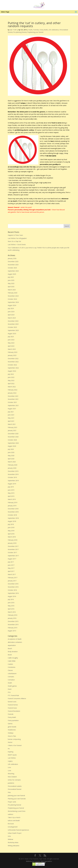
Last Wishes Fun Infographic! (17, 238)
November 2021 (13, 399)
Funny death (44, 30)
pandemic (11, 783)
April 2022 (11, 384)
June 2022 (11, 377)
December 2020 (13, 434)
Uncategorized (13, 827)
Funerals (36, 30)
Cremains (11, 677)
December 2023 (13, 321)
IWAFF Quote (12, 755)
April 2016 (11, 609)
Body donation (13, 652)
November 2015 (13, 625)
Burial (10, 655)
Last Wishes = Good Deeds (17, 245)
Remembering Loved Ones (17, 811)
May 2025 (11, 283)
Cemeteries (12, 667)
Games (10, 724)
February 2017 (13, 578)
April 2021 (11, 421)
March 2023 (12, 349)
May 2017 (11, 568)
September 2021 (13, 405)
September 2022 (13, 368)
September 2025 (13, 271)
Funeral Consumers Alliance (17, 698)
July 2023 (11, 337)
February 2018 (13, 540)
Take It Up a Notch (14, 817)
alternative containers (15, 642)
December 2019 (13, 471)
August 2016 (12, 596)
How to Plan (12, 736)
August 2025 (12, 274)
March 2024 (12, 318)
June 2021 (11, 415)
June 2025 (11, 280)
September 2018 (13, 518)
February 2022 (13, 390)
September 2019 (13, 481)
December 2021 (13, 396)
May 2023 (11, 343)
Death (30, 30)
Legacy (10, 761)
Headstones (12, 730)
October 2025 (12, 268)
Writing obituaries (14, 846)
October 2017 (12, 552)
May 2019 (11, 493)
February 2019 (13, 502)
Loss (9, 767)
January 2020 (12, 468)
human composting (14, 739)
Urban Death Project (15, 833)
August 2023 (12, 334)
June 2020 (11, 452)
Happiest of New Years (15, 235)
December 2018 (13, 509)
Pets (9, 792)
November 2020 (13, 437)
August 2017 (12, 559)
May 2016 (11, 606)
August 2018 (12, 521)
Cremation (11, 680)
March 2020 (12, 462)
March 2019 (12, 499)
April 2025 (11, 287)
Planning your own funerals (17, 799)
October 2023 (12, 327)
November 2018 (13, 512)
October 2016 (12, 590)
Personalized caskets (15, 786)
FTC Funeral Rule (13, 695)
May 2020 (11, 456)
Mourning (11, 774)
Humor (10, 742)
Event (10, 689)
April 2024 (11, 315)
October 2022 (12, 365)
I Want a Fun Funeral (15, 745)
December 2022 (13, 359)
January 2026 (12, 258)
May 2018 (11, 531)
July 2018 (11, 524)
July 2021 (11, 412)
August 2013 (12, 631)
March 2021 (12, 424)
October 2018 (12, 515)
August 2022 (12, 371)
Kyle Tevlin (13, 30)
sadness (11, 814)
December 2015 (13, 621)
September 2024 (13, 302)
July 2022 (11, 374)
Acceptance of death (15, 639)
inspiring (11, 752)
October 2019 (12, 477)
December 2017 (13, 546)
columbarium (12, 673)
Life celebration (54, 30)
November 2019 (13, 474)
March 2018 (12, 537)
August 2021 (12, 409)
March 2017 (12, 574)
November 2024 (13, 296)
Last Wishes (12, 758)
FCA (9, 692)
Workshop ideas (13, 842)
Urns (9, 836)
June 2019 (11, 490)
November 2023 (13, 324)
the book (11, 824)
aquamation (12, 645)
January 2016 (12, 618)
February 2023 (13, 352)
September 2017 (13, 556)
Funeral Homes (13, 705)
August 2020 (12, 446)
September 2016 (13, 593)
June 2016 (11, 603)
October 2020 (12, 440)
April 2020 (11, 459)
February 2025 (13, 293)
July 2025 (11, 277)
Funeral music (12, 708)
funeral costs (12, 702)
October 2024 (12, 299)
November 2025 (13, 265)
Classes (10, 670)
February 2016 (13, 615)
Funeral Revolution (14, 711)
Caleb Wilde (12, 661)
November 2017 (13, 549)
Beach (10, 648)
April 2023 (11, 346)
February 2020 (13, 465)
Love (9, 771)
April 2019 (11, 496)
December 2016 (13, 584)
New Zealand (12, 777)
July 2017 (11, 562)
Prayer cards (12, 802)
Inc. (9, 749)
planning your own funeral (16, 796)
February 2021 (13, 427)
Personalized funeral (15, 789)
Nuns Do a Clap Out (14, 241)
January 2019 (12, 506)
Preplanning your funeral (35, 32)
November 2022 (13, 362)
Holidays (11, 733)
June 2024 (11, 312)
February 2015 (13, 628)
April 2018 (11, 534)
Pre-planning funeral (20, 32)
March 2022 (12, 387)
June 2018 (11, 527)
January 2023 (12, 355)
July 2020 (11, 449)
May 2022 (11, 380)
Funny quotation (13, 720)
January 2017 (12, 581)
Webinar (11, 839)
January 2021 (12, 430)
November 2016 (13, 587)
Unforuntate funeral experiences (18, 830)
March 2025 (12, 290)
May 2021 (11, 418)
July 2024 (11, 308)
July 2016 (11, 599)
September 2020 (13, 443)
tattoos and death (14, 821)
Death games (12, 686)
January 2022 (12, 393)
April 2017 (11, 571)
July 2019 (11, 487)
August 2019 (12, 484)
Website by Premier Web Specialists (39, 861)
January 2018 (12, 543)
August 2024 (12, 305)
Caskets (10, 664)
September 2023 (13, 330)
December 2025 (13, 261)
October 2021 (12, 402)
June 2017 (11, 565)
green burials (12, 727)
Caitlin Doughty (13, 658)
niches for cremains (14, 780)
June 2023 (11, 340)
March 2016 (12, 612)
